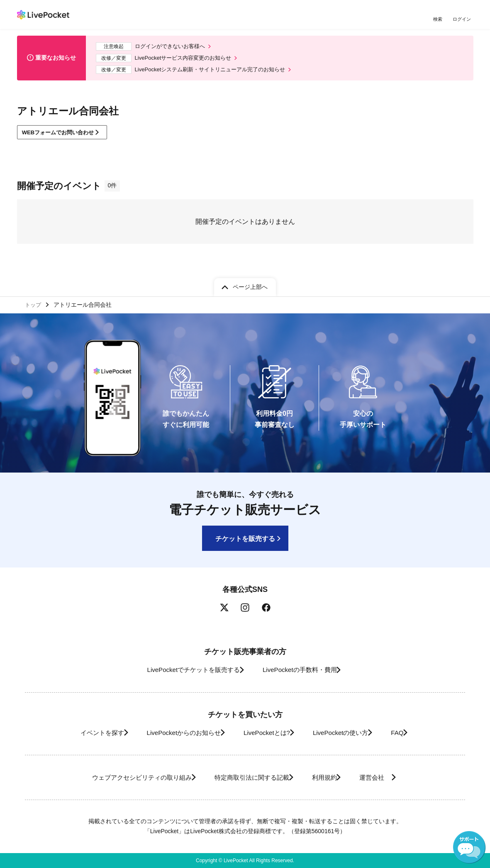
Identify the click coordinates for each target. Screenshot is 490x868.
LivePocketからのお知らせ (173, 733)
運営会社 (388, 777)
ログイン (463, 20)
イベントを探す (83, 733)
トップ (34, 303)
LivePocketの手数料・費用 (303, 670)
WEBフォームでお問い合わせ (62, 137)
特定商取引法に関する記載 (248, 777)
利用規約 (329, 777)
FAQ (412, 733)
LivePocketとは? (266, 733)
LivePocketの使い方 (348, 733)
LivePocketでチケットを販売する (185, 670)
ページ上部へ (250, 285)
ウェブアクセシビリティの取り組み (127, 777)
